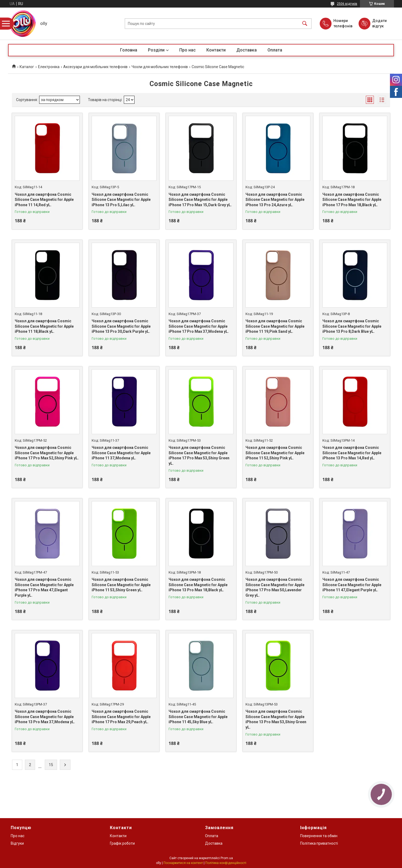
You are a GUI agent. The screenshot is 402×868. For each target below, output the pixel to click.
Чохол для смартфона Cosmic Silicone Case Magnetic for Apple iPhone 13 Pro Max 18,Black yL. (198, 585)
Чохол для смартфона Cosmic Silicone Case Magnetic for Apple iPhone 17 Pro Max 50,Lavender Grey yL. (275, 587)
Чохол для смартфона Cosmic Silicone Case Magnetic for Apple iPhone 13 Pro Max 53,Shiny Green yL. (276, 719)
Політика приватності (319, 843)
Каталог (27, 67)
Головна (129, 50)
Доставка (247, 50)
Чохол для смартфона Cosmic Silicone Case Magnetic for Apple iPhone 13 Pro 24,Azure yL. (275, 200)
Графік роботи (122, 843)
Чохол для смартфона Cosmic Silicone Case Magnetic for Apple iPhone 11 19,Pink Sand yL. (275, 326)
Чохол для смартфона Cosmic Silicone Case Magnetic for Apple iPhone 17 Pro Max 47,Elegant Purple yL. (44, 587)
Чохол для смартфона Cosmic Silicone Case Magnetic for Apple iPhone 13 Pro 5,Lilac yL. (121, 200)
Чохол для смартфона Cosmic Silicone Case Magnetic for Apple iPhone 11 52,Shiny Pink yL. (275, 453)
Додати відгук (379, 23)
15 (51, 765)
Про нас (187, 50)
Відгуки (17, 843)
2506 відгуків (347, 4)
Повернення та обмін (319, 836)
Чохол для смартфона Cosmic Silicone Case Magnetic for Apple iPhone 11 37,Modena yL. (121, 453)
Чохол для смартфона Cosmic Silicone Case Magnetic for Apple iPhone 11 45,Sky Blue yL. (198, 717)
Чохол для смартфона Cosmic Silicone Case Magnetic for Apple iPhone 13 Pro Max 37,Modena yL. (45, 717)
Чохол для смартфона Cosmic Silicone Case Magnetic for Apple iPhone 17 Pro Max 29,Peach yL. (121, 717)
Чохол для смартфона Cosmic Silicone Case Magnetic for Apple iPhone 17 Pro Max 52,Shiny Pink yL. (47, 453)
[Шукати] (305, 24)
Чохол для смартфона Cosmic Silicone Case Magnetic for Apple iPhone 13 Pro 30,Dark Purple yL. (121, 326)
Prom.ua (227, 858)
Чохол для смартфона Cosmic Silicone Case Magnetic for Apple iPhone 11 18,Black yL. (44, 326)
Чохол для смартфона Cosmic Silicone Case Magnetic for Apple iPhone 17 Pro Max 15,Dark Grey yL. (200, 200)
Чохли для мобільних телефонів (160, 67)
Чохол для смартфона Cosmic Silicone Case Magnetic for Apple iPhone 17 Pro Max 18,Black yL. (352, 200)
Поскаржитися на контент (183, 863)
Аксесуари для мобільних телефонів (95, 67)
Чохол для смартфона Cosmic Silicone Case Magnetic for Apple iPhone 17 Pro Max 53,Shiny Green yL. (199, 455)
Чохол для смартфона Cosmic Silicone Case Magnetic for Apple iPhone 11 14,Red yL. (44, 200)
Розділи (156, 50)
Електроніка (49, 67)
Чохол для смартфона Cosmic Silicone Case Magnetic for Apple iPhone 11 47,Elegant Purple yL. (352, 585)
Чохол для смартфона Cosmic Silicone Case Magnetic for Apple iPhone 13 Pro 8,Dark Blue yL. (352, 326)
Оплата (275, 50)
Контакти (216, 50)
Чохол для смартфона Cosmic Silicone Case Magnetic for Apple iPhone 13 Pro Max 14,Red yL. (352, 453)
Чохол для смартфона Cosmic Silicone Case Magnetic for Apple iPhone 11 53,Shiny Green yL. (121, 585)
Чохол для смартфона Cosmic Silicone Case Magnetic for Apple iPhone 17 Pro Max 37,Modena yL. (199, 326)
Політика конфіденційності (226, 863)
